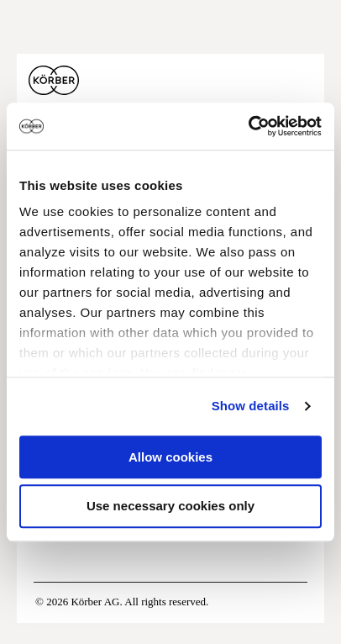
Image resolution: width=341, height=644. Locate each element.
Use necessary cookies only (170, 507)
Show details (251, 406)
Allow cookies (170, 457)
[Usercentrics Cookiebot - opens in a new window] (248, 126)
